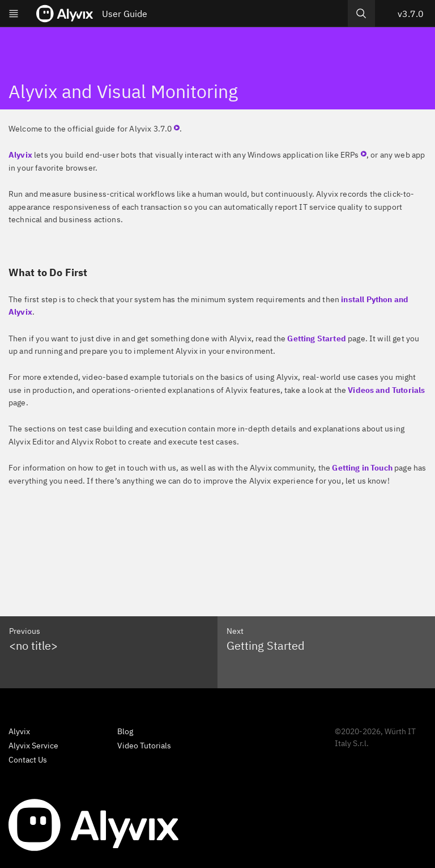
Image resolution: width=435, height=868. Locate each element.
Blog (125, 731)
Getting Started (316, 338)
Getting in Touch (362, 468)
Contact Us (28, 760)
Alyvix (20, 155)
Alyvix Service (33, 746)
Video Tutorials (144, 746)
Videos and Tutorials (386, 390)
